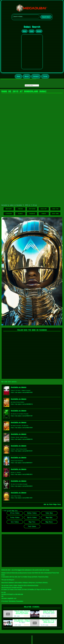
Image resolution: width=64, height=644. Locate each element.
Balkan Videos (32, 513)
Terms (45, 76)
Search (20, 214)
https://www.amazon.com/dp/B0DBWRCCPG (22, 439)
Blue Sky (44, 209)
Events (39, 31)
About (27, 76)
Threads (20, 209)
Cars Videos (15, 522)
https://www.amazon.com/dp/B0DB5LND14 (22, 474)
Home (18, 76)
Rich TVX (55, 209)
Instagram (32, 209)
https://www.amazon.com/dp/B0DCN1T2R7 (22, 416)
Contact (36, 76)
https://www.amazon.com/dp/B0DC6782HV (22, 428)
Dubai (15, 585)
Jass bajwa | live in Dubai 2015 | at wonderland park (49, 621)
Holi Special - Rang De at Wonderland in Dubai (22, 621)
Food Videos (32, 526)
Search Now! (46, 17)
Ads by (47, 504)
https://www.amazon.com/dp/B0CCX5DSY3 (22, 486)
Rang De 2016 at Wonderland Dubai (49, 612)
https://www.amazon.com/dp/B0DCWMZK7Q (22, 404)
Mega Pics (32, 522)
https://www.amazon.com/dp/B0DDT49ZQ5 (22, 392)
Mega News (49, 517)
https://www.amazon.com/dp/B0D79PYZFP (22, 451)
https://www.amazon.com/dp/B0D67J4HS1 (22, 498)
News (25, 31)
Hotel (32, 31)
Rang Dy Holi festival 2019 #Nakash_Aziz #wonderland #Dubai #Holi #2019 (22, 613)
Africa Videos (15, 513)
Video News (49, 513)
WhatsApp (9, 209)
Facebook (32, 214)
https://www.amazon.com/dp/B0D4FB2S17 (22, 463)
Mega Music (49, 522)
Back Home (55, 214)
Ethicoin (9, 214)
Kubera (44, 214)
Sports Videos (32, 517)
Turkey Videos (15, 517)
